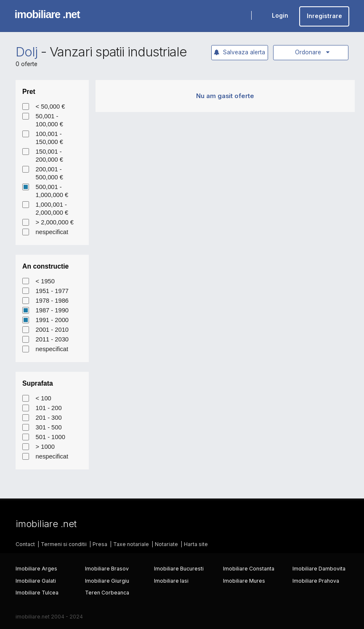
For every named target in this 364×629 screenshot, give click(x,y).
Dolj (27, 52)
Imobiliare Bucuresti (179, 569)
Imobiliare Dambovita (319, 569)
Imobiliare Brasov (107, 569)
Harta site (196, 544)
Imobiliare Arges (36, 569)
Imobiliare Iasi (171, 581)
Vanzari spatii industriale (118, 52)
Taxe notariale (131, 544)
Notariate (166, 544)
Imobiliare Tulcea (37, 593)
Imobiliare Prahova (316, 581)
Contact (25, 544)
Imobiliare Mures (244, 581)
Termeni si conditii (64, 544)
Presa (100, 544)
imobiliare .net (47, 14)
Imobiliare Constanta (249, 569)
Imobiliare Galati (36, 581)
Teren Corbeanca (107, 593)
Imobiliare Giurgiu (107, 581)
